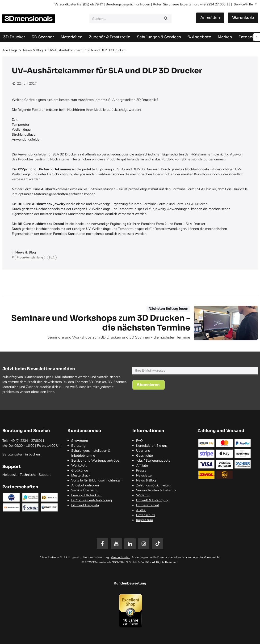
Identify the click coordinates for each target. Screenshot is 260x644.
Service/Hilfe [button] (244, 4)
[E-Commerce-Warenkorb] (243, 18)
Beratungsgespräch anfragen (128, 4)
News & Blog (33, 50)
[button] (149, 385)
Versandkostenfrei (68, 4)
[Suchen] (166, 19)
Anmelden (210, 18)
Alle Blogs (10, 50)
